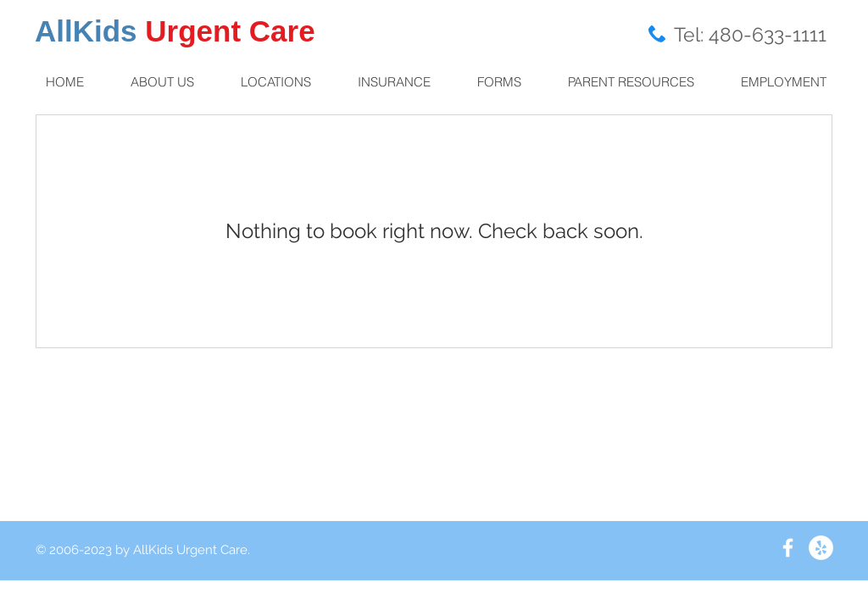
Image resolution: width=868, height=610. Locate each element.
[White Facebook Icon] (788, 548)
